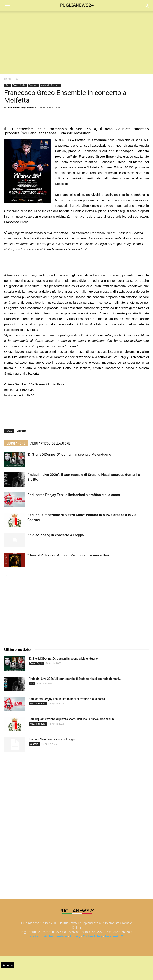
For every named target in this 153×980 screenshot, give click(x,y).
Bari (18, 79)
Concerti (33, 85)
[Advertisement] (76, 43)
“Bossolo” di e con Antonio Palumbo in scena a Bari (68, 555)
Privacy (75, 936)
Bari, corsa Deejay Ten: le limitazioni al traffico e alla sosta (74, 495)
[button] (147, 6)
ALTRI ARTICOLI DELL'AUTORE (50, 443)
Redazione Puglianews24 (22, 107)
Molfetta (21, 431)
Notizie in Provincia (50, 85)
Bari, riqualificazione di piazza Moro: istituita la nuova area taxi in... (73, 719)
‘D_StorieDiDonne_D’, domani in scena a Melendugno (69, 454)
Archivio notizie (56, 936)
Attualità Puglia (38, 704)
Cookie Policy (92, 936)
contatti (36, 936)
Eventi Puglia (19, 85)
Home (8, 79)
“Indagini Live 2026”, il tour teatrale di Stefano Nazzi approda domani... (75, 679)
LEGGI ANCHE (16, 443)
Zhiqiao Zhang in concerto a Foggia (56, 535)
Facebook (112, 936)
